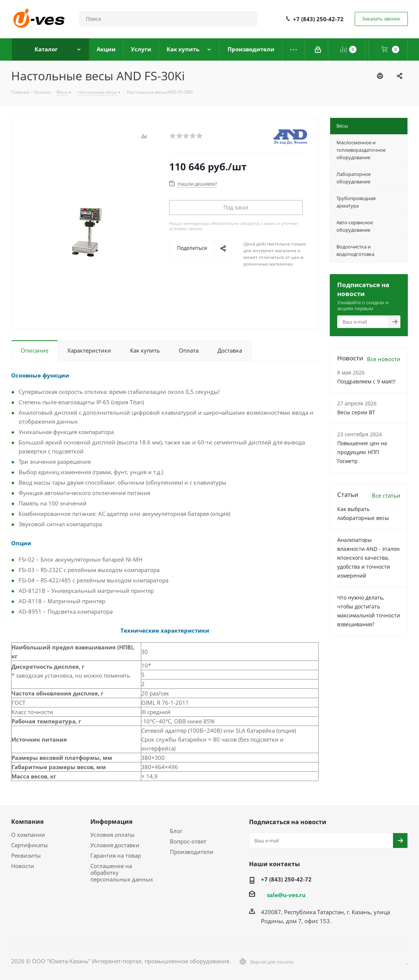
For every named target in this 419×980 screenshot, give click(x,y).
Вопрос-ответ (188, 841)
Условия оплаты (112, 835)
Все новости (384, 359)
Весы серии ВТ (356, 412)
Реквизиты (26, 855)
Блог (176, 831)
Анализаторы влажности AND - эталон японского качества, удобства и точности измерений (368, 558)
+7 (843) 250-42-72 (318, 19)
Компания (27, 822)
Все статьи (386, 495)
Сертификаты (30, 845)
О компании (28, 835)
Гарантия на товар (116, 855)
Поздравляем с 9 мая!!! (366, 381)
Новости (23, 866)
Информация (111, 822)
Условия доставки (115, 845)
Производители (192, 852)
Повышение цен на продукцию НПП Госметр (362, 452)
